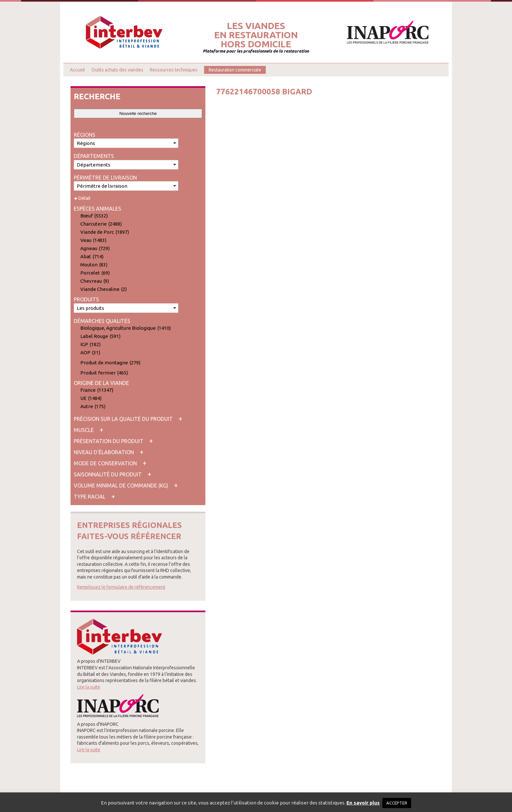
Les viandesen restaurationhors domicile (256, 35)
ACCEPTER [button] (397, 803)
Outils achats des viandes (117, 70)
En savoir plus (363, 803)
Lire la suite (89, 687)
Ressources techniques (174, 70)
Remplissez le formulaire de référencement (121, 587)
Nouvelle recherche (138, 113)
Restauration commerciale (235, 70)
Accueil (77, 70)
